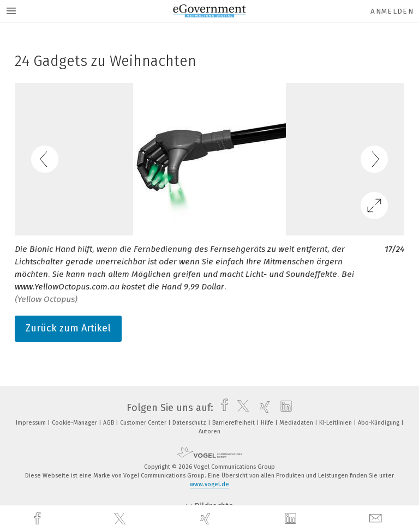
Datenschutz (190, 423)
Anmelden (392, 11)
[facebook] (39, 519)
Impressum (32, 423)
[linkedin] (292, 519)
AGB (109, 423)
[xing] (207, 519)
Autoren (209, 431)
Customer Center (144, 423)
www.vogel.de (209, 484)
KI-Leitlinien (336, 423)
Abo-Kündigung (379, 423)
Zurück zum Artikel (68, 328)
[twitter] (121, 519)
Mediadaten (297, 423)
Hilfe (268, 423)
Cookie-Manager (75, 423)
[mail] (377, 519)
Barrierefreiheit (234, 423)
